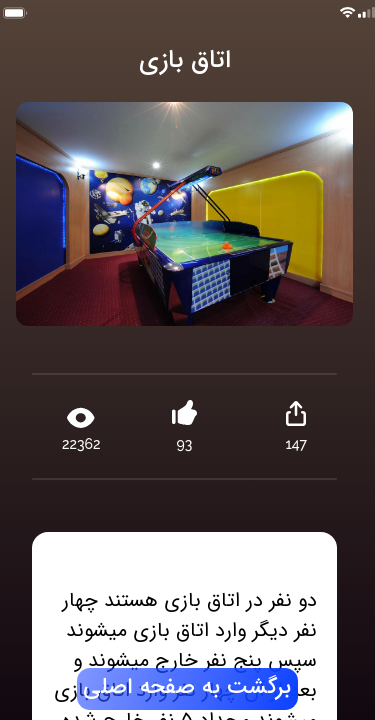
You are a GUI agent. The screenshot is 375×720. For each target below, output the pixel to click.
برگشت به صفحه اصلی (187, 688)
